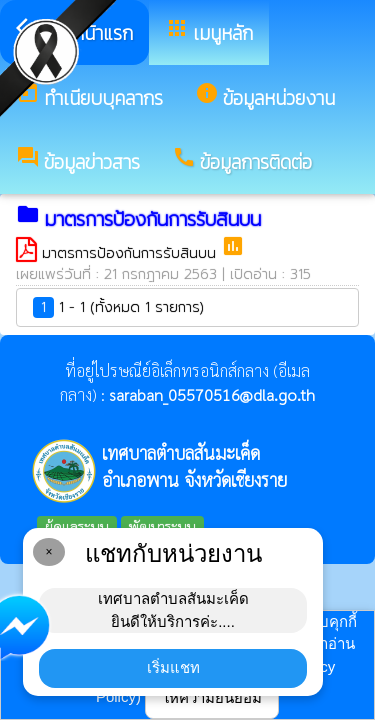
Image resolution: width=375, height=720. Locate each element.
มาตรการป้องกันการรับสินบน (131, 253)
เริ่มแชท (173, 667)
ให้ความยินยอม (212, 697)
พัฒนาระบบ (162, 526)
